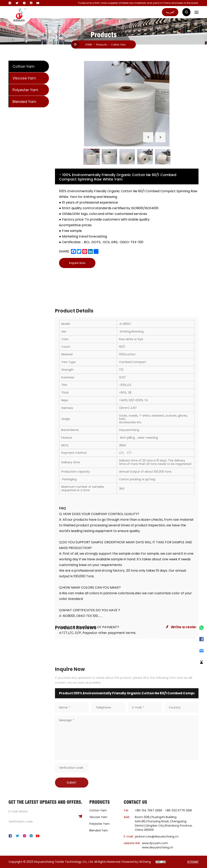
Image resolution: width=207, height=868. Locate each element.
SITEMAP (193, 862)
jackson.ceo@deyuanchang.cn (157, 836)
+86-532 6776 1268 (178, 810)
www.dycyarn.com (155, 843)
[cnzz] (161, 862)
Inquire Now (77, 263)
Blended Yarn (24, 102)
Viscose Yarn (24, 78)
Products (101, 45)
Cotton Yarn (118, 45)
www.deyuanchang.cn (158, 847)
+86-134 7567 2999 (148, 810)
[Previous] (148, 137)
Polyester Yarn (25, 90)
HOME (89, 45)
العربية (170, 12)
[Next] (160, 137)
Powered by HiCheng (136, 862)
